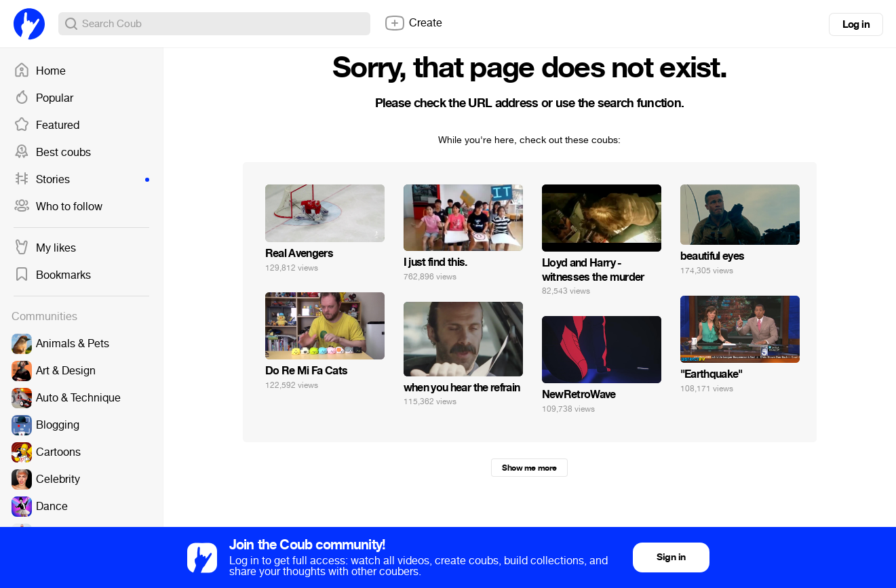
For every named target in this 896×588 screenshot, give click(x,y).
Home (40, 71)
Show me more (529, 468)
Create (413, 23)
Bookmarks (52, 275)
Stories (81, 180)
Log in (856, 24)
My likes (45, 248)
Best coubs (52, 153)
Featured (46, 125)
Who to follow (58, 207)
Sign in (671, 557)
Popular (43, 98)
